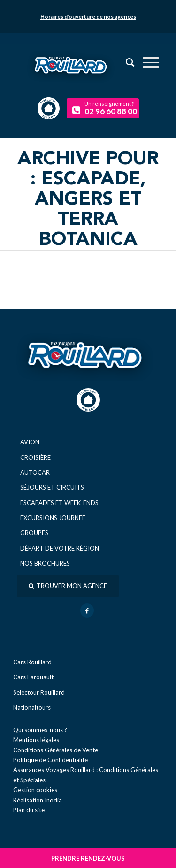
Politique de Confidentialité (50, 760)
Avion (30, 442)
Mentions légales (36, 740)
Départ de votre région (60, 548)
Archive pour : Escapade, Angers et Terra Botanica (88, 200)
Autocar (35, 472)
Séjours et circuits (52, 487)
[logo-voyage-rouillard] (88, 71)
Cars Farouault (33, 677)
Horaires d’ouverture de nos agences (88, 17)
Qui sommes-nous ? (40, 730)
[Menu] (146, 62)
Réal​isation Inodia (38, 800)
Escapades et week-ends (59, 503)
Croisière (35, 457)
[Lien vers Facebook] (87, 611)
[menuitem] (146, 62)
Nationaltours (32, 707)
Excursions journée (53, 518)
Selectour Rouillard (39, 692)
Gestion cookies (35, 790)
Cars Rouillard (32, 662)
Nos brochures (45, 563)
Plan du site (29, 810)
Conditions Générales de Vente (56, 750)
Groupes (34, 533)
